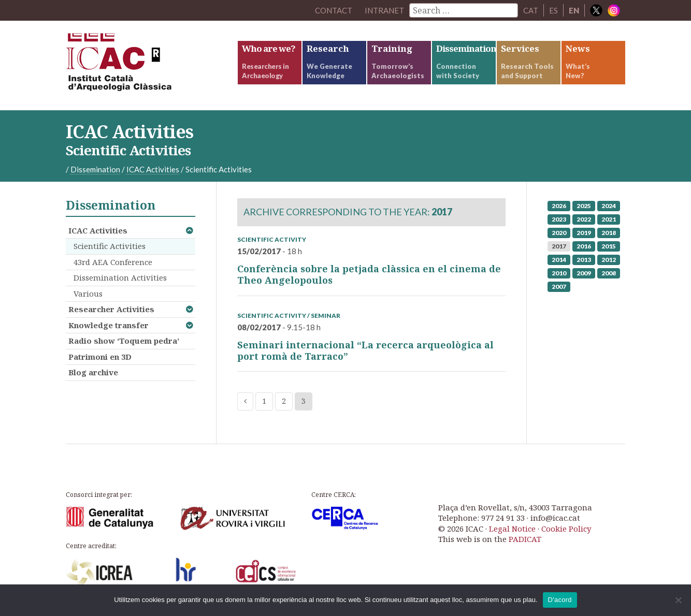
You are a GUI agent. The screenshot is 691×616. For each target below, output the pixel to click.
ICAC (143, 65)
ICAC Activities (98, 230)
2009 (584, 273)
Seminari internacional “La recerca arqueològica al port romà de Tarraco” (365, 350)
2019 (584, 233)
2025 (584, 206)
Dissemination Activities (120, 277)
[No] (678, 600)
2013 (584, 260)
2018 (609, 233)
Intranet (384, 10)
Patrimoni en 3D (100, 357)
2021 (609, 219)
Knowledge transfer (109, 325)
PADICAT (525, 539)
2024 (609, 206)
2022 (584, 219)
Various (88, 294)
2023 (559, 219)
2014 (559, 260)
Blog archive (93, 372)
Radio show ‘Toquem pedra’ (124, 341)
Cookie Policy (566, 529)
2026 (559, 206)
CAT (531, 10)
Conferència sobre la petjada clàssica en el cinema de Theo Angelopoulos (369, 274)
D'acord (560, 600)
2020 (559, 233)
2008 (609, 273)
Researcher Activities (111, 309)
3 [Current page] (304, 401)
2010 (559, 273)
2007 (559, 287)
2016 (584, 246)
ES (553, 10)
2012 (609, 260)
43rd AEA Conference (113, 262)
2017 (559, 246)
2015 (609, 246)
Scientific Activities (110, 246)
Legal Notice (512, 529)
